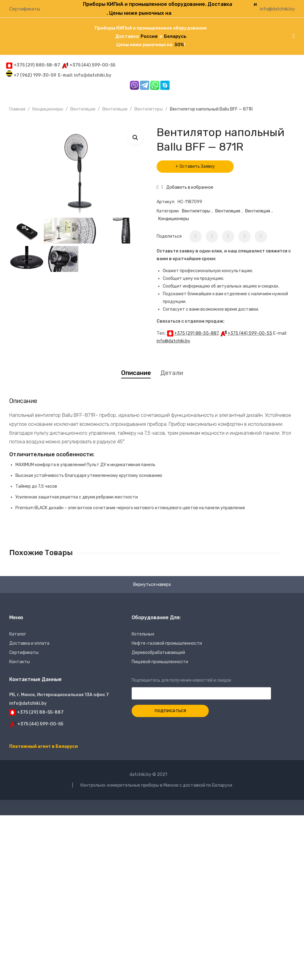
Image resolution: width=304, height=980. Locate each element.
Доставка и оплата (29, 643)
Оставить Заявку (197, 166)
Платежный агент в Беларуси (43, 746)
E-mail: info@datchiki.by (85, 75)
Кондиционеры (48, 109)
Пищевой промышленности (160, 662)
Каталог (18, 634)
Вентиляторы (149, 109)
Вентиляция (83, 109)
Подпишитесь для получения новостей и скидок (201, 687)
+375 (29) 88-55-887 (196, 333)
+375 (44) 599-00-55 (250, 333)
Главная (17, 109)
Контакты (20, 662)
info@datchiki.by (277, 9)
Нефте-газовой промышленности (167, 643)
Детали (172, 373)
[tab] (136, 373)
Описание (136, 373)
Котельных (143, 634)
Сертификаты (25, 9)
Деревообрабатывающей (158, 653)
